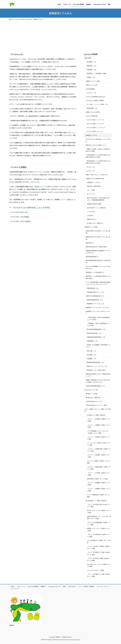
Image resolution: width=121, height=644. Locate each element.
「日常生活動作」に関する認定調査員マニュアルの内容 (99, 318)
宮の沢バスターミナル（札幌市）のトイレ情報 (99, 512)
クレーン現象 (91, 190)
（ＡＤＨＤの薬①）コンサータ (95, 120)
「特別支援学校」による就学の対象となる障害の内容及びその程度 (98, 162)
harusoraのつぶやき (54, 586)
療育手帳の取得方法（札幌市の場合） (97, 247)
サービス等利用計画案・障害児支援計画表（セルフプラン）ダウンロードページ (98, 283)
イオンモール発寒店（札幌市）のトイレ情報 (99, 462)
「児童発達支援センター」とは (95, 292)
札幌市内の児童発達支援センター (95, 296)
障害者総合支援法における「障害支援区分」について (98, 375)
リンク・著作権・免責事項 (86, 586)
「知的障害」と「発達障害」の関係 (96, 73)
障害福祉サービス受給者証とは (95, 272)
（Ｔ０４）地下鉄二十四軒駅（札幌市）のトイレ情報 (99, 547)
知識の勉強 (88, 58)
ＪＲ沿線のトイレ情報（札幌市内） (96, 415)
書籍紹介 (43, 586)
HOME (13, 586)
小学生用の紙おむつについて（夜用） (97, 405)
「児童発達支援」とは (92, 288)
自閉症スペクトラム (35, 172)
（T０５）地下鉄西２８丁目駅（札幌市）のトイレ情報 (99, 553)
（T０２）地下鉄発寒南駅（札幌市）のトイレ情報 (98, 524)
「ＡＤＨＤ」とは (91, 93)
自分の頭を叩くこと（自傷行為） (97, 208)
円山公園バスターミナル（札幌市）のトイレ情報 (99, 565)
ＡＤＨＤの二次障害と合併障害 (95, 101)
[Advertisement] (60, 34)
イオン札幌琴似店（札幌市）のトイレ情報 (99, 541)
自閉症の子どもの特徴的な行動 (95, 179)
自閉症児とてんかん (92, 135)
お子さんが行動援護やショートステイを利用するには (98, 267)
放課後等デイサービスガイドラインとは (97, 307)
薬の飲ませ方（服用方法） (93, 398)
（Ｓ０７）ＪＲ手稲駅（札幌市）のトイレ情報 (99, 474)
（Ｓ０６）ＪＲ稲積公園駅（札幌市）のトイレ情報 (99, 468)
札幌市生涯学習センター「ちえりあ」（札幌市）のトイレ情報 (99, 517)
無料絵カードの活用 (92, 394)
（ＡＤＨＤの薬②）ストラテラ (95, 124)
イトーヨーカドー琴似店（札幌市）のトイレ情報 (99, 444)
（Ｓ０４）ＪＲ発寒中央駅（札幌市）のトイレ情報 (99, 450)
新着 (64, 586)
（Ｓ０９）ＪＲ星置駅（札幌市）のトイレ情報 (99, 490)
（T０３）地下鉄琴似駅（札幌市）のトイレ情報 (98, 535)
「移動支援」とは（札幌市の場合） (96, 370)
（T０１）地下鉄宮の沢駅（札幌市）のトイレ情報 (98, 506)
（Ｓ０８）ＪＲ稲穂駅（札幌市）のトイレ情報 (99, 484)
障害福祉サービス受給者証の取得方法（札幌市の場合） (98, 277)
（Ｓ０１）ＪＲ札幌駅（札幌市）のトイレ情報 (99, 420)
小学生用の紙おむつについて (94, 401)
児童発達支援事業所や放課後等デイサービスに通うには (98, 252)
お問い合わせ (72, 586)
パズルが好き (91, 212)
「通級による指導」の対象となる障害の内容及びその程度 (98, 150)
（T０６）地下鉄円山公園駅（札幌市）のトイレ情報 (98, 559)
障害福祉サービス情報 (91, 227)
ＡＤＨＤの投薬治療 (92, 116)
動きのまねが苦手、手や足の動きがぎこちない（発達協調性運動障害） (99, 199)
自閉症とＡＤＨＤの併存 (93, 112)
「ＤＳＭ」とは (90, 167)
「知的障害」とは (91, 62)
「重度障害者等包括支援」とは (95, 362)
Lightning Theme (60, 639)
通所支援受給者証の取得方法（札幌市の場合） (98, 261)
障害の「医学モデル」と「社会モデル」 (97, 175)
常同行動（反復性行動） (94, 186)
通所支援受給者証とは (92, 257)
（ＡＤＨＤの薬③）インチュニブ (95, 127)
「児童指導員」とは (92, 341)
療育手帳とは (90, 243)
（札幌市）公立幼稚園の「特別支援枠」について (98, 346)
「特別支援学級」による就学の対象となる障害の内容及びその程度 (98, 156)
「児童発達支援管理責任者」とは (95, 337)
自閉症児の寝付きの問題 (94, 204)
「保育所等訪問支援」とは (93, 333)
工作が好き (90, 215)
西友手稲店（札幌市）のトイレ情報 (97, 479)
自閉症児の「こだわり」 (94, 182)
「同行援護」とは (91, 355)
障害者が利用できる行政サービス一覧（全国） (98, 238)
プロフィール (21, 586)
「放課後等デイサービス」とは (95, 304)
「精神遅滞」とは (91, 66)
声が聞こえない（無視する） (95, 223)
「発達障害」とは (91, 70)
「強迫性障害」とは (92, 108)
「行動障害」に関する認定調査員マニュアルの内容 (99, 324)
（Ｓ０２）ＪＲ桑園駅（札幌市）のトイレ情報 (99, 426)
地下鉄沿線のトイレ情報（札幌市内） (97, 501)
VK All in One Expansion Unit (73, 639)
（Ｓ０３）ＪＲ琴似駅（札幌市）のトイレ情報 (99, 438)
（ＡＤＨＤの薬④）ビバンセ (94, 131)
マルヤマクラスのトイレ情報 (95, 570)
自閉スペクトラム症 (91, 85)
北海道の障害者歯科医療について (95, 386)
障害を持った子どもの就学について (96, 145)
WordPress (50, 639)
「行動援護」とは (91, 359)
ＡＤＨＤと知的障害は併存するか (95, 97)
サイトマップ (15, 589)
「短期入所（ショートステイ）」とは (96, 366)
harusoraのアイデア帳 (91, 390)
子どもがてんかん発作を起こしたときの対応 (31, 207)
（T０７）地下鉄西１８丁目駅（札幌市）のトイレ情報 (99, 575)
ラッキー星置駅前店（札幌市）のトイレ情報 (99, 496)
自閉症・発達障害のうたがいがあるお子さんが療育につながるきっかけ (98, 381)
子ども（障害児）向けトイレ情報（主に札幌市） (97, 410)
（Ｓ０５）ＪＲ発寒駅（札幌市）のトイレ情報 (99, 456)
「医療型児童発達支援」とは (94, 300)
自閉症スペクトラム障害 (42, 187)
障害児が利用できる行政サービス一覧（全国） (98, 232)
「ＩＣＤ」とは (90, 171)
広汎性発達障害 (90, 89)
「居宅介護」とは (91, 351)
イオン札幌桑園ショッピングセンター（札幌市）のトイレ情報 (98, 432)
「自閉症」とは (90, 77)
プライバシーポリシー (103, 586)
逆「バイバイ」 (92, 194)
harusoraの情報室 (91, 54)
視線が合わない (92, 219)
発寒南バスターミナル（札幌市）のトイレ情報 (99, 529)
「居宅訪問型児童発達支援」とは (95, 329)
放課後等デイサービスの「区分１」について (98, 312)
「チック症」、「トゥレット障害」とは (97, 104)
